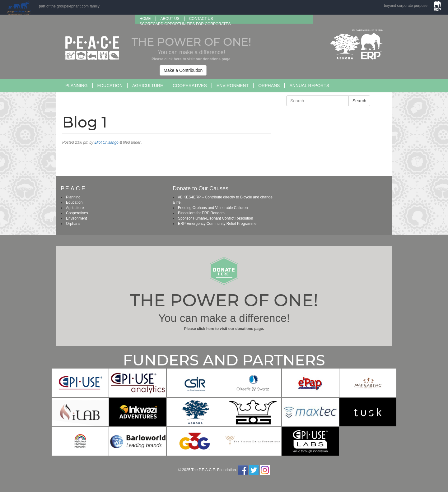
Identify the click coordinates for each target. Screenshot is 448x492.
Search (359, 101)
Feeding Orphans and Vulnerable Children (213, 208)
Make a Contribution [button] (183, 70)
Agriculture (148, 86)
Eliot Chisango (106, 142)
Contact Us (201, 19)
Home (145, 19)
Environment (233, 86)
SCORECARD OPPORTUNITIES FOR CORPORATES (185, 24)
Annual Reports (309, 86)
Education (110, 86)
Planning (77, 86)
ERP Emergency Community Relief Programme (217, 224)
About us (170, 19)
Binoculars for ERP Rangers (201, 213)
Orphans (269, 86)
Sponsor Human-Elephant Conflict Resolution (215, 218)
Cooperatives (190, 86)
